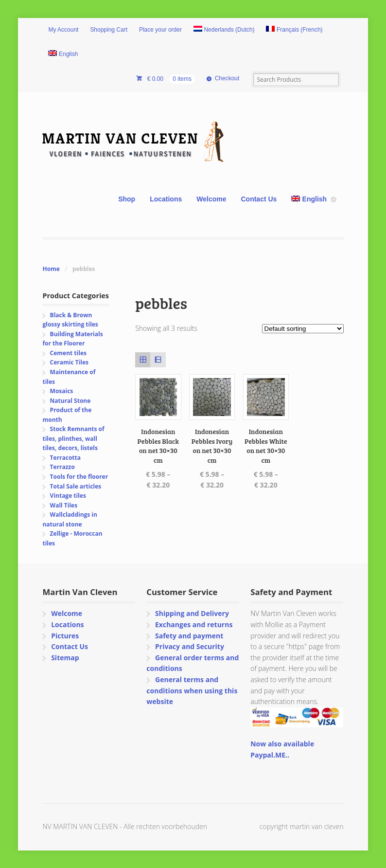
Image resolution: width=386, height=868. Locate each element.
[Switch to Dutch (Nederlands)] (224, 30)
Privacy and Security (190, 646)
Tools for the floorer (79, 477)
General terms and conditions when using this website (192, 690)
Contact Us (259, 199)
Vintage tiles (68, 496)
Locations (166, 199)
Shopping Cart (109, 30)
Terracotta (65, 458)
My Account (63, 30)
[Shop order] (303, 329)
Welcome (211, 199)
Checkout (227, 78)
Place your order (160, 30)
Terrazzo (62, 467)
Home (51, 269)
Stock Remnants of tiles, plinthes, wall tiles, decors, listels (73, 438)
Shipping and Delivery (192, 613)
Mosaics (62, 391)
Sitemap (65, 658)
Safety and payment (189, 636)
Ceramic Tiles (69, 362)
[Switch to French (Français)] (294, 30)
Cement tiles (68, 353)
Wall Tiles (64, 505)
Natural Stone (70, 401)
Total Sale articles (76, 486)
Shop (127, 199)
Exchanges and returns (194, 624)
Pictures (65, 636)
